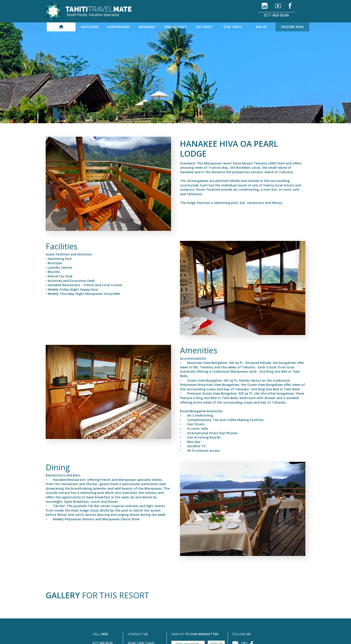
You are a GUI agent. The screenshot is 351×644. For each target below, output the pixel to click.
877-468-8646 (276, 15)
